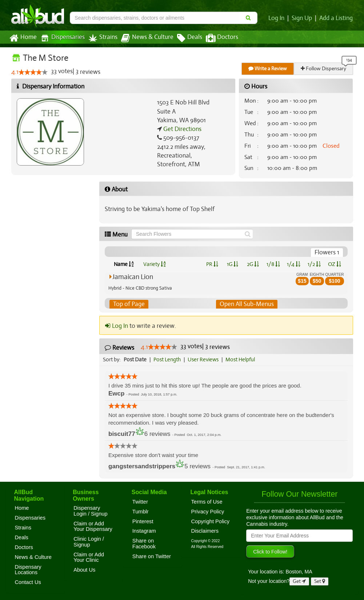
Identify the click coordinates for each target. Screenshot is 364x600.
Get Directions (181, 129)
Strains (100, 38)
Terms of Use (207, 502)
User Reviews (205, 360)
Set (320, 581)
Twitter (140, 502)
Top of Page (129, 304)
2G (253, 264)
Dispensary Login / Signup (90, 511)
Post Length (168, 360)
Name (124, 264)
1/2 (314, 264)
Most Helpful (243, 360)
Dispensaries (61, 38)
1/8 (273, 264)
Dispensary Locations (28, 570)
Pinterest (143, 521)
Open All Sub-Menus (247, 304)
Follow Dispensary (324, 69)
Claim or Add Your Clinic (89, 557)
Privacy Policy (207, 512)
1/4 (293, 264)
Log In (278, 18)
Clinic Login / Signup (89, 542)
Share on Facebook (144, 544)
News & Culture (143, 38)
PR (212, 264)
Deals (184, 38)
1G (233, 264)
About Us (84, 570)
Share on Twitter (152, 556)
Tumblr (141, 512)
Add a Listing (336, 18)
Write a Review (268, 69)
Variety (155, 264)
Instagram (144, 531)
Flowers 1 (327, 253)
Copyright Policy (210, 521)
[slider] (32, 72)
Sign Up (303, 18)
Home (23, 38)
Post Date (135, 360)
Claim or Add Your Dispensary (93, 527)
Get (299, 581)
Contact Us (28, 582)
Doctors (216, 38)
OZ (334, 264)
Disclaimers (205, 531)
